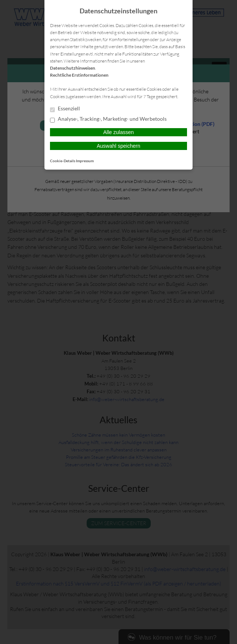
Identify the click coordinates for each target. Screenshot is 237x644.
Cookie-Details (63, 161)
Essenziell (65, 109)
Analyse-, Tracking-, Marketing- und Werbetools (108, 119)
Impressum (85, 161)
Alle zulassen (119, 132)
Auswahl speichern (118, 146)
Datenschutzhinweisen (73, 68)
